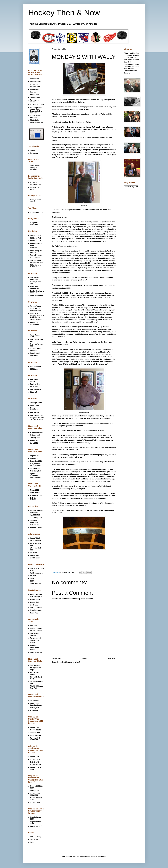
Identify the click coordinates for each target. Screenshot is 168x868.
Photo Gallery (35, 120)
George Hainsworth (34, 646)
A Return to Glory (37, 432)
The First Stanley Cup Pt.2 (37, 687)
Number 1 (34, 650)
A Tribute (34, 182)
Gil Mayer (34, 553)
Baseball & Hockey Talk (35, 287)
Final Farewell (35, 185)
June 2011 (34, 443)
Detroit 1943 (35, 727)
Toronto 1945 (35, 733)
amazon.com (35, 87)
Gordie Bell (34, 602)
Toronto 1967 (35, 803)
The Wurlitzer (35, 665)
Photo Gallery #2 (36, 123)
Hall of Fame (35, 525)
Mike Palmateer (36, 610)
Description (35, 79)
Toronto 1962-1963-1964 (35, 794)
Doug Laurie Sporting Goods (36, 704)
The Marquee (35, 701)
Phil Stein (34, 626)
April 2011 (34, 440)
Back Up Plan (35, 600)
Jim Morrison (35, 558)
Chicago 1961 (35, 791)
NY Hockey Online (37, 105)
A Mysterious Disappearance (36, 465)
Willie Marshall (36, 541)
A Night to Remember (34, 224)
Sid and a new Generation (35, 266)
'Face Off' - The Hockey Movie (36, 310)
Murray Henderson (34, 409)
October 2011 (35, 458)
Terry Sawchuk (36, 638)
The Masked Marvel (35, 642)
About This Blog (36, 837)
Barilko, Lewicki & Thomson (37, 292)
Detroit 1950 (35, 757)
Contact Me (34, 839)
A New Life (34, 711)
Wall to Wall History (35, 673)
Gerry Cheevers (36, 608)
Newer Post (57, 658)
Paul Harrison (35, 384)
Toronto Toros (35, 306)
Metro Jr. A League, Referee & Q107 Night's (37, 315)
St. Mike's (34, 576)
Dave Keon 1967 (36, 826)
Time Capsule (35, 468)
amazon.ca (34, 84)
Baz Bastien (35, 555)
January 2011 (35, 438)
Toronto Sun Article (35, 101)
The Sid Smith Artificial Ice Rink (37, 261)
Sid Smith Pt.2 (36, 238)
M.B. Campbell (36, 471)
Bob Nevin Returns (34, 499)
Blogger (103, 856)
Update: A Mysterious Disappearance (36, 476)
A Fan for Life (35, 258)
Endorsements (36, 81)
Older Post (111, 658)
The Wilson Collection (34, 278)
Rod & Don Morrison (34, 380)
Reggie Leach (35, 353)
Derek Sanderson (37, 296)
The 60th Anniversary (35, 521)
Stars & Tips (35, 392)
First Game (34, 248)
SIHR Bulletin (35, 97)
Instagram (34, 153)
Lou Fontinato (35, 366)
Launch (33, 92)
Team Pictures (36, 584)
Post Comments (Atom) (71, 662)
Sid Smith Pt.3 (36, 241)
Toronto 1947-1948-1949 (35, 739)
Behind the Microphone (35, 323)
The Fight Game (36, 403)
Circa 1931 (34, 387)
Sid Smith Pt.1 (36, 235)
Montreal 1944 (35, 730)
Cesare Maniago (36, 594)
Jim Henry (34, 605)
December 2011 (36, 461)
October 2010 (35, 435)
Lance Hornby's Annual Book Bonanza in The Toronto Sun (36, 110)
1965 (32, 578)
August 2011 (35, 456)
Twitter (33, 151)
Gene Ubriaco (35, 493)
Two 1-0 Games (36, 255)
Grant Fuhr (34, 613)
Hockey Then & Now (64, 13)
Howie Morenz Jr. (37, 415)
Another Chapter (36, 528)
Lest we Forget (36, 389)
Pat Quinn (34, 356)
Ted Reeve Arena (36, 573)
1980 (32, 581)
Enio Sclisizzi (35, 405)
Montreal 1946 (35, 735)
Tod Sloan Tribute (37, 212)
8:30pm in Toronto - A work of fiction (37, 419)
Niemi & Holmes (36, 653)
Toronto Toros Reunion (35, 350)
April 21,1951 (35, 515)
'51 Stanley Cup (36, 518)
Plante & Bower (36, 631)
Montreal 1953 (35, 765)
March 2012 (34, 490)
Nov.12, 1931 (35, 708)
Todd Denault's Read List (36, 116)
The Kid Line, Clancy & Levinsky (35, 168)
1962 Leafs (34, 369)
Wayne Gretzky (36, 320)
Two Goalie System (34, 634)
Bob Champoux (36, 597)
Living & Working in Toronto (37, 511)
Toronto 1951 (35, 759)
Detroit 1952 (35, 762)
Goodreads (34, 89)
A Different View (36, 495)
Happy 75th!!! (35, 538)
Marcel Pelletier (36, 628)
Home (84, 658)
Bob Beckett (35, 413)
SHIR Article (35, 95)
